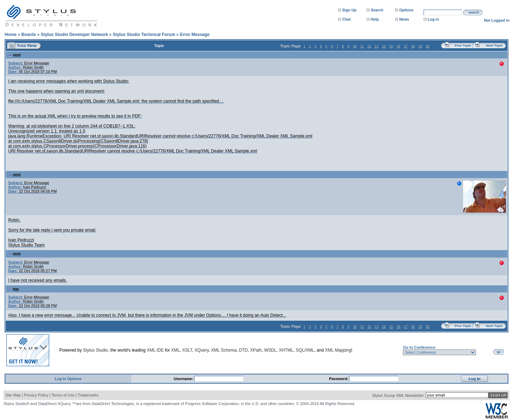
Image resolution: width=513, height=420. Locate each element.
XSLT (187, 350)
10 (355, 46)
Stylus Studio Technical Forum (144, 35)
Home (11, 35)
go (499, 352)
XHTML (286, 350)
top (14, 289)
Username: (184, 379)
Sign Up (349, 10)
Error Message (195, 35)
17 (406, 46)
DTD (243, 350)
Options (406, 10)
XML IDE (155, 350)
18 (413, 46)
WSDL (270, 350)
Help (375, 19)
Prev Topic (463, 46)
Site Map (13, 395)
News (404, 19)
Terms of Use (63, 395)
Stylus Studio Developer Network (74, 35)
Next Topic (494, 46)
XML (175, 350)
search (474, 12)
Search (377, 10)
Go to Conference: (419, 347)
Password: (339, 379)
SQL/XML (305, 350)
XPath (256, 350)
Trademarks (88, 395)
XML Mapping (338, 350)
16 (398, 46)
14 (384, 46)
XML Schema (224, 350)
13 (377, 46)
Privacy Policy (36, 395)
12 (369, 46)
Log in (433, 19)
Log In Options (68, 379)
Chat (346, 19)
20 (427, 46)
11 (362, 46)
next (14, 55)
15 (391, 46)
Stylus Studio (95, 350)
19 (420, 46)
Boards (29, 35)
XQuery (202, 350)
